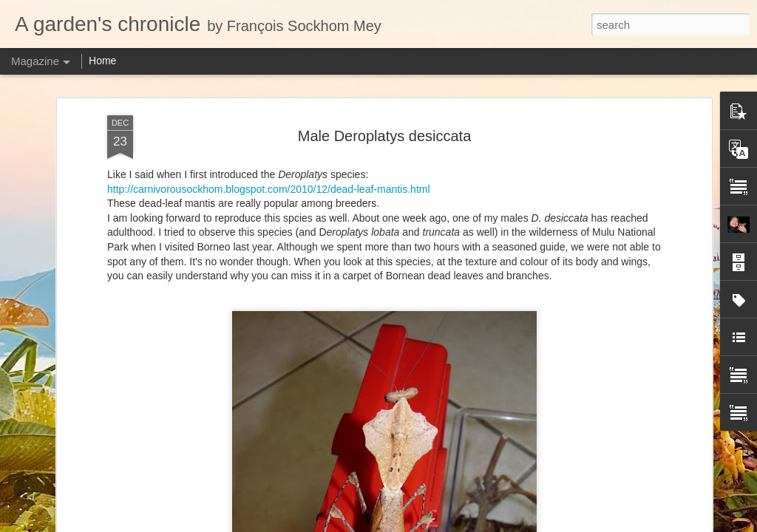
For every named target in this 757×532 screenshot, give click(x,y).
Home (102, 61)
